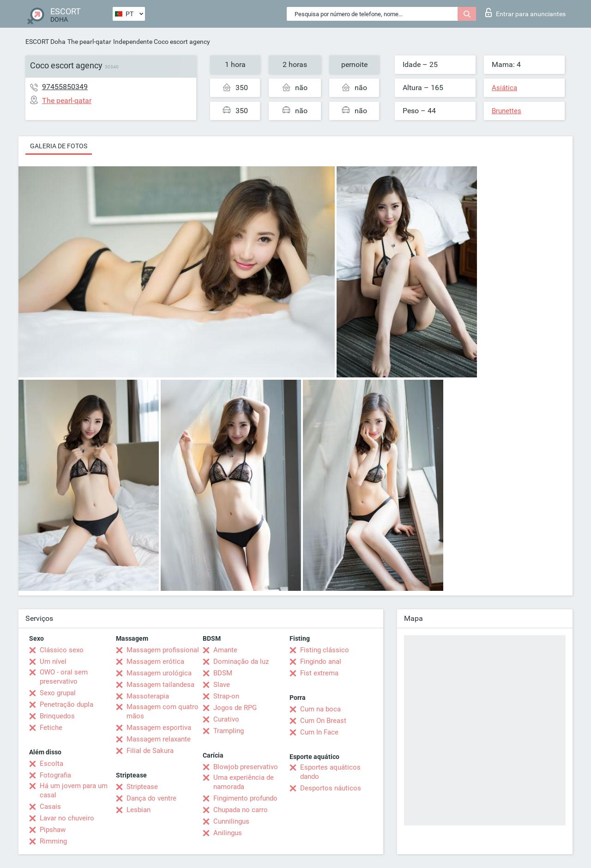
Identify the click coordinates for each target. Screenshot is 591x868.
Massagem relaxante (159, 739)
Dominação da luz (241, 662)
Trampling (229, 731)
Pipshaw (53, 830)
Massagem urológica (159, 673)
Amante (225, 650)
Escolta (51, 764)
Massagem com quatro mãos (163, 711)
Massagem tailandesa (160, 685)
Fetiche (51, 728)
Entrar (525, 12)
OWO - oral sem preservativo (64, 677)
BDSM (223, 673)
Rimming (53, 841)
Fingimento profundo (245, 798)
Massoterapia (148, 696)
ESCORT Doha (45, 42)
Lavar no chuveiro (67, 818)
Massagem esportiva (159, 728)
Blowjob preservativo (246, 767)
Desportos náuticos (331, 788)
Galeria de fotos (59, 146)
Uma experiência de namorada (244, 782)
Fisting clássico (325, 650)
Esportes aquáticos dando (330, 772)
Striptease (142, 787)
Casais (50, 807)
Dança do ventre (151, 798)
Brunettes (507, 111)
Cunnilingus (231, 821)
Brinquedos (57, 716)
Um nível (53, 662)
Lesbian (139, 810)
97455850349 (65, 87)
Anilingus (228, 833)
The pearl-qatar (89, 42)
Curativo (226, 719)
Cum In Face (319, 732)
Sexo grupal (58, 693)
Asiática (504, 88)
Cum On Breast (323, 721)
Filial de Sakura (150, 751)
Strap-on (226, 696)
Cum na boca (320, 709)
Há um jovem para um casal (74, 790)
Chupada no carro (241, 810)
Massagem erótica (155, 662)
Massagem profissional (163, 650)
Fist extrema (319, 673)
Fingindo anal (321, 662)
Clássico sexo (62, 650)
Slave (222, 685)
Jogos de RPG (235, 708)
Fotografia (55, 775)
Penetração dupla (66, 704)
